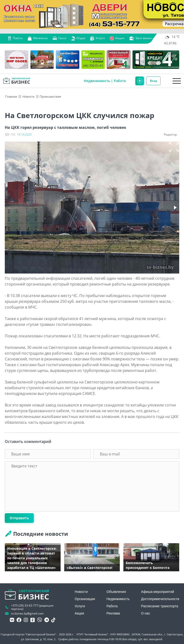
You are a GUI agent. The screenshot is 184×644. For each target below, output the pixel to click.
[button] (174, 147)
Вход (153, 81)
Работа (120, 81)
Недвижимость (97, 81)
